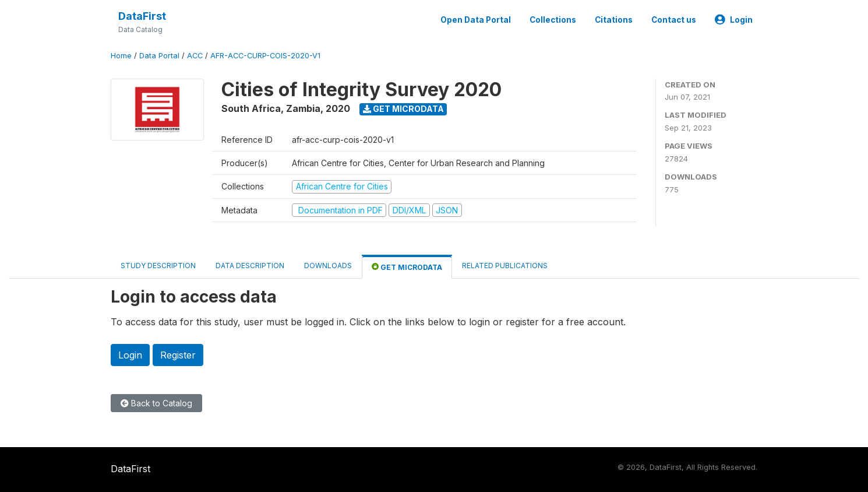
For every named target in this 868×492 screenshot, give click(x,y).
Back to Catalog (156, 403)
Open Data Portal (476, 20)
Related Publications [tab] (505, 266)
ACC (195, 56)
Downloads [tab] (328, 266)
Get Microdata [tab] (407, 267)
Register (178, 355)
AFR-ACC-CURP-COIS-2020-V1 (265, 56)
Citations (614, 20)
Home (121, 56)
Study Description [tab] (158, 266)
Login (734, 20)
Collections (553, 20)
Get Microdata (403, 109)
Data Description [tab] (250, 266)
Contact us (674, 20)
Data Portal (159, 56)
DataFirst (142, 16)
